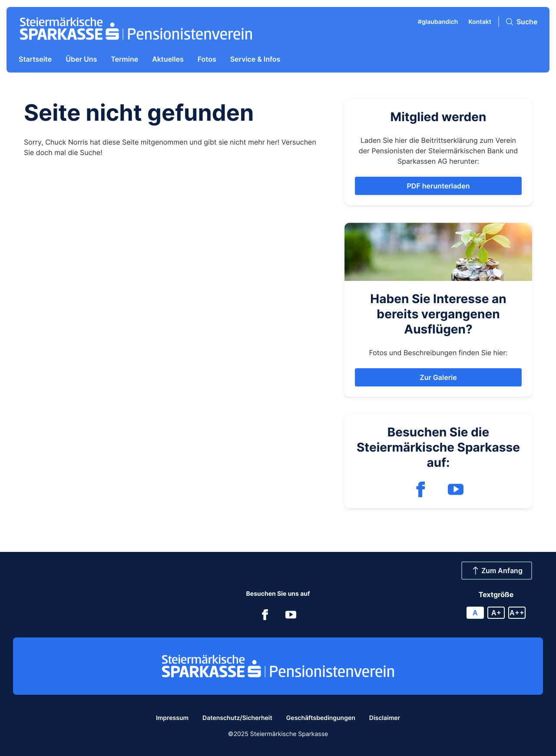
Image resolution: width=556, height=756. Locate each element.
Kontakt (480, 22)
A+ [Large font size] (496, 613)
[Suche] (522, 22)
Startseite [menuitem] (35, 59)
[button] (438, 186)
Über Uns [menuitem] (81, 59)
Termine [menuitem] (124, 59)
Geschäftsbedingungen (321, 718)
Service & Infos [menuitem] (255, 59)
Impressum (172, 718)
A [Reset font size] (475, 613)
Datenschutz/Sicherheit (237, 718)
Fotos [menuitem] (207, 59)
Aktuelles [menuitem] (168, 59)
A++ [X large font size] (517, 613)
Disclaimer (385, 718)
